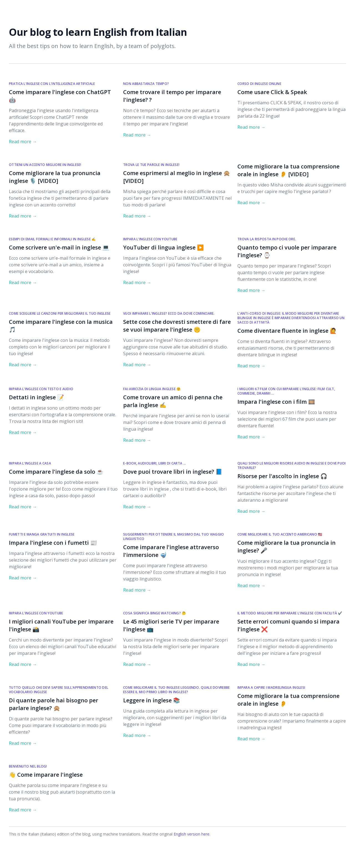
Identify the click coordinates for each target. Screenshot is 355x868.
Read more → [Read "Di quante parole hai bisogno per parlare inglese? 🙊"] (23, 743)
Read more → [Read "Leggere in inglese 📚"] (137, 735)
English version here (192, 834)
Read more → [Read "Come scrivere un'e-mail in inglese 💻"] (23, 282)
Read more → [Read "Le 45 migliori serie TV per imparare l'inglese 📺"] (137, 664)
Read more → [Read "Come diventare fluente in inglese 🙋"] (251, 366)
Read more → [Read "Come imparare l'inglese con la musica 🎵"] (23, 365)
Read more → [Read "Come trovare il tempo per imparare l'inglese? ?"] (137, 135)
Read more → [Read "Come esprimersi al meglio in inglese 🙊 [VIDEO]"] (137, 216)
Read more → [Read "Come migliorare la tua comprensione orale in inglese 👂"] (251, 739)
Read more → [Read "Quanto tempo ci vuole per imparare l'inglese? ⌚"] (251, 290)
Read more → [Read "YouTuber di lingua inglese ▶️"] (137, 282)
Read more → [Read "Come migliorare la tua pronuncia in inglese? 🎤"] (251, 586)
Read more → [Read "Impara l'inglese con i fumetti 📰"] (23, 578)
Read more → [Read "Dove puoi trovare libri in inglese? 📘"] (137, 507)
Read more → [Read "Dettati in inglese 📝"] (23, 432)
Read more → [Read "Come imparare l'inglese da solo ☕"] (23, 507)
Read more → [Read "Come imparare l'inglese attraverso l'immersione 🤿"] (137, 590)
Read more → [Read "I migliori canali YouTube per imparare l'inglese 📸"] (23, 664)
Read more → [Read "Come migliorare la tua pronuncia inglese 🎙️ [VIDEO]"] (23, 216)
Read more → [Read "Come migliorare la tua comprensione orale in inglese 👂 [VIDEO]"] (251, 203)
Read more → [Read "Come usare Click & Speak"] (251, 127)
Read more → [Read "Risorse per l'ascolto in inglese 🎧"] (251, 511)
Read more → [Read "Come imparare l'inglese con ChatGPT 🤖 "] (23, 142)
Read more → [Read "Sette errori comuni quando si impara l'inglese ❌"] (251, 664)
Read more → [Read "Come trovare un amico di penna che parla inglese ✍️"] (137, 440)
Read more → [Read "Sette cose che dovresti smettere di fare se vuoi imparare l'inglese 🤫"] (137, 365)
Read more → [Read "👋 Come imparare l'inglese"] (23, 810)
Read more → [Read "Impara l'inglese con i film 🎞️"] (251, 437)
